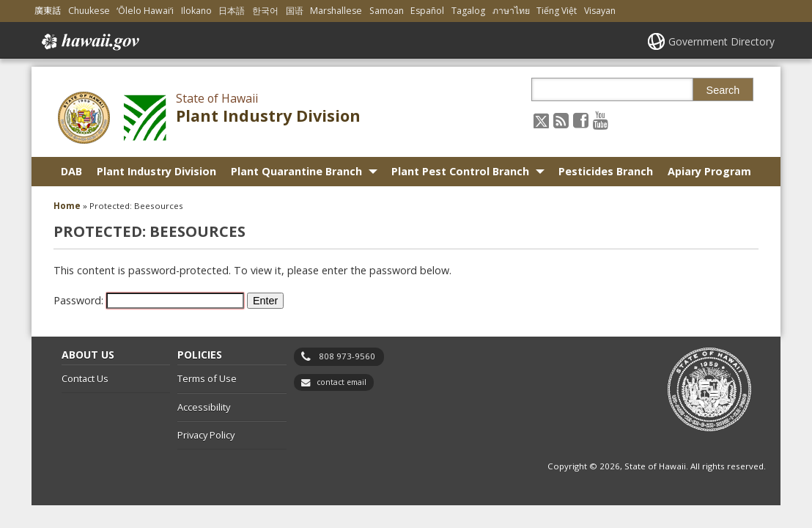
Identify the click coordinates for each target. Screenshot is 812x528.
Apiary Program (709, 171)
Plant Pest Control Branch (460, 171)
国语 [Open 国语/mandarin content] (295, 11)
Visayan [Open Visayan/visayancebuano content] (600, 11)
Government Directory (721, 41)
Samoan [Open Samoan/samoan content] (387, 11)
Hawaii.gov (89, 42)
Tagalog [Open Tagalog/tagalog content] (468, 11)
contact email (342, 382)
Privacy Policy (206, 435)
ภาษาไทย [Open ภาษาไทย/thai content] (511, 11)
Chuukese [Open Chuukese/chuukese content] (89, 11)
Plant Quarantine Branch (296, 171)
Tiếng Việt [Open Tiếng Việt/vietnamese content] (557, 11)
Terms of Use (207, 378)
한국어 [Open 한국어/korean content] (265, 11)
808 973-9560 (347, 356)
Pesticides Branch (606, 171)
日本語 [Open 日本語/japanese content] (232, 11)
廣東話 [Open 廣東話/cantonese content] (48, 11)
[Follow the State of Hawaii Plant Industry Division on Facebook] (581, 120)
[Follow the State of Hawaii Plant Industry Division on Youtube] (601, 120)
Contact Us (85, 378)
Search (723, 90)
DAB (71, 171)
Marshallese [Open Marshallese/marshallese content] (336, 11)
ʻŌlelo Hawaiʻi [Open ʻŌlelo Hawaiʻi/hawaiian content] (145, 11)
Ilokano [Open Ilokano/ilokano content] (196, 11)
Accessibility (204, 407)
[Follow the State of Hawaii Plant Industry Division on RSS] (561, 120)
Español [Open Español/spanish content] (427, 11)
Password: (149, 300)
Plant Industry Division (268, 115)
